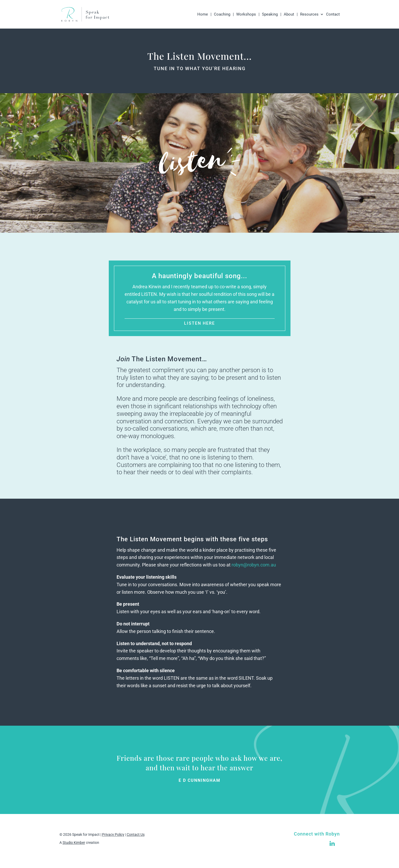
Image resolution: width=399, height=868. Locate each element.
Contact (333, 15)
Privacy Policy (113, 834)
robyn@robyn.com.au (254, 565)
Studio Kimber (74, 843)
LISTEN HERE (199, 323)
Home (203, 15)
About (289, 15)
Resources (309, 15)
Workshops (246, 15)
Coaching (222, 15)
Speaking (270, 15)
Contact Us (136, 834)
